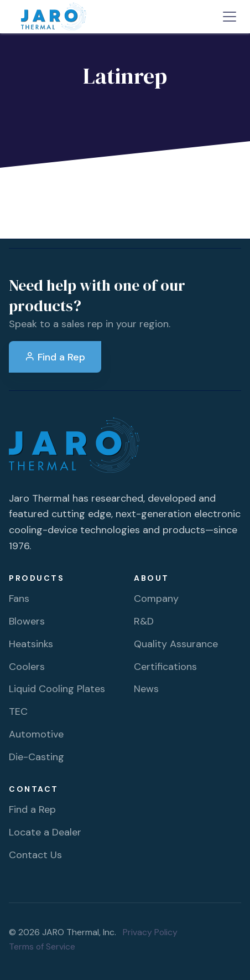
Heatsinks (31, 644)
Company (156, 599)
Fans (19, 599)
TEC (18, 711)
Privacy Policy (150, 932)
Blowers (27, 621)
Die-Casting (37, 757)
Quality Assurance (176, 644)
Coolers (27, 667)
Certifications (165, 667)
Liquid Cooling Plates (57, 689)
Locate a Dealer (45, 832)
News (146, 689)
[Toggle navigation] (230, 17)
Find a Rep (55, 357)
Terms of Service (42, 947)
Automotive (36, 734)
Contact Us (35, 855)
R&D (144, 621)
